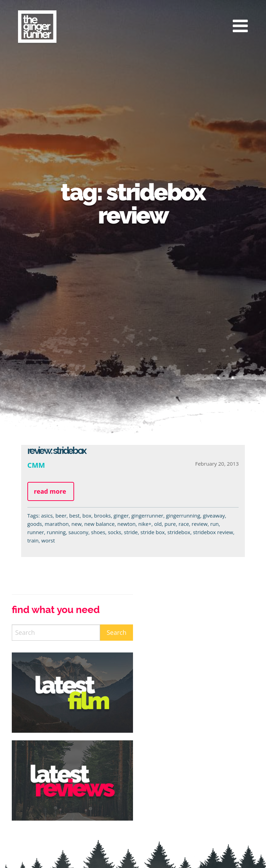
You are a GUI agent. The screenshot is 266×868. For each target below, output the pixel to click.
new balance (99, 524)
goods (35, 524)
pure (170, 524)
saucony (78, 532)
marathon (57, 524)
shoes (98, 532)
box (87, 515)
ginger (121, 515)
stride (131, 532)
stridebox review (213, 532)
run (215, 524)
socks (115, 532)
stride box (153, 532)
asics (47, 515)
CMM (36, 465)
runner (36, 532)
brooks (103, 515)
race (184, 524)
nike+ (145, 524)
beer (61, 515)
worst (48, 540)
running (56, 532)
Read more (50, 491)
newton (127, 524)
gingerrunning (183, 515)
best (74, 515)
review (199, 524)
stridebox (179, 532)
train (33, 540)
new (76, 524)
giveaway (214, 515)
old (158, 524)
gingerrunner (147, 515)
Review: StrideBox (57, 451)
